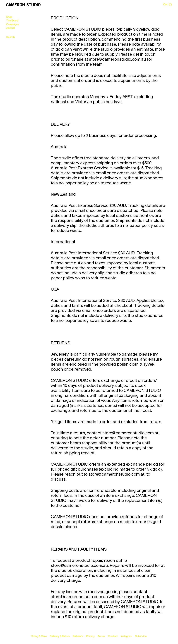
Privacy (90, 636)
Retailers (78, 636)
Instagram (126, 636)
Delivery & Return (60, 636)
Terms (101, 636)
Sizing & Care (39, 636)
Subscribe (141, 636)
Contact (113, 636)
